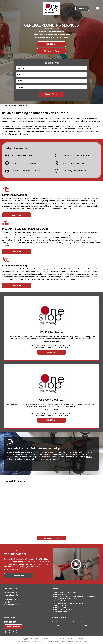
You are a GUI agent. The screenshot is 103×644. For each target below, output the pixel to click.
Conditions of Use (49, 639)
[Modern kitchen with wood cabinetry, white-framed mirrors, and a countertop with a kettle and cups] (63, 521)
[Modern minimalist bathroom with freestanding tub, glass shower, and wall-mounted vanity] (16, 521)
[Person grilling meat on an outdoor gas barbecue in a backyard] (40, 521)
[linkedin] (13, 632)
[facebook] (6, 632)
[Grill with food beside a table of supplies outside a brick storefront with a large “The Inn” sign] (87, 521)
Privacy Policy (21, 639)
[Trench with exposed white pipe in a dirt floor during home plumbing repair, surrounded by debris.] (40, 498)
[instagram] (9, 632)
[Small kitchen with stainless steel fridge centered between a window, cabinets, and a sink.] (87, 498)
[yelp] (17, 632)
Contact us (91, 131)
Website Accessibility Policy (78, 639)
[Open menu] (98, 9)
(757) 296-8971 (10, 622)
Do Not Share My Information (35, 639)
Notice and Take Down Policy (62, 639)
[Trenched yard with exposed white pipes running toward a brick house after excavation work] (16, 498)
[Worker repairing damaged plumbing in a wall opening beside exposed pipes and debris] (63, 498)
